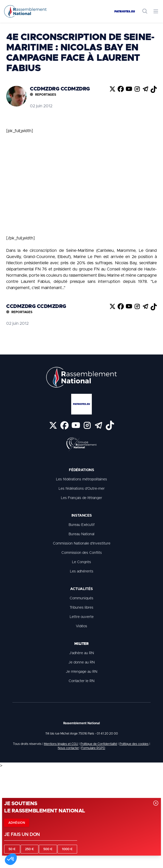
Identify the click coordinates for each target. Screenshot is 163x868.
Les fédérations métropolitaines (81, 479)
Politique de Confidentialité (99, 744)
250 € (30, 849)
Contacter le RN (81, 681)
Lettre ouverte (82, 617)
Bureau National (81, 534)
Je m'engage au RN (81, 672)
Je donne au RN (81, 662)
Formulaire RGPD (93, 748)
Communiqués (81, 598)
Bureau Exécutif (82, 525)
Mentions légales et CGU (61, 744)
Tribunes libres (81, 608)
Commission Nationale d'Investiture (82, 544)
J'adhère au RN (81, 653)
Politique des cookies (134, 744)
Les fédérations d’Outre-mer (82, 489)
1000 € (67, 849)
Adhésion (17, 823)
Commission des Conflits (82, 553)
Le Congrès (81, 562)
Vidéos (81, 626)
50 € (12, 849)
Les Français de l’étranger (81, 498)
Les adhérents (82, 571)
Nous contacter (68, 748)
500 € (48, 849)
